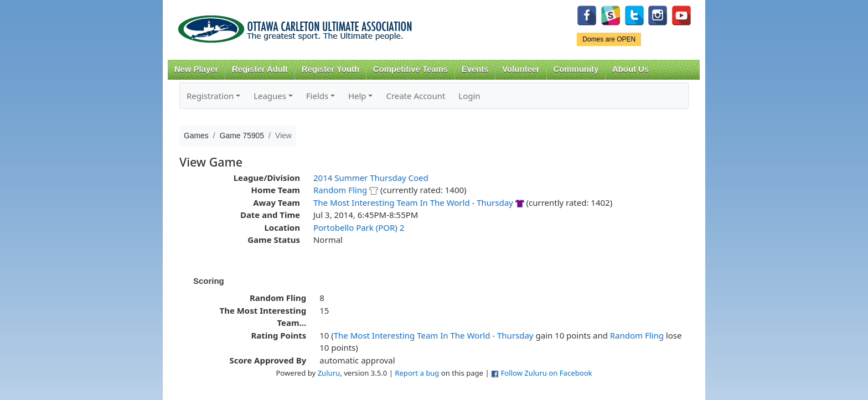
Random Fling (340, 190)
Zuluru (329, 373)
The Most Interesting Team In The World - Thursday (413, 202)
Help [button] (357, 96)
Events (475, 69)
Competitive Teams (410, 69)
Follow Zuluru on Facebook (546, 373)
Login (469, 96)
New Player (196, 69)
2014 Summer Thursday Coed (371, 178)
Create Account (415, 96)
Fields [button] (317, 96)
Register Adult (260, 69)
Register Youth (330, 69)
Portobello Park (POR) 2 (359, 227)
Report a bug (417, 373)
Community (576, 69)
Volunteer (521, 69)
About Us (631, 69)
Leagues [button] (270, 96)
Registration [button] (210, 96)
